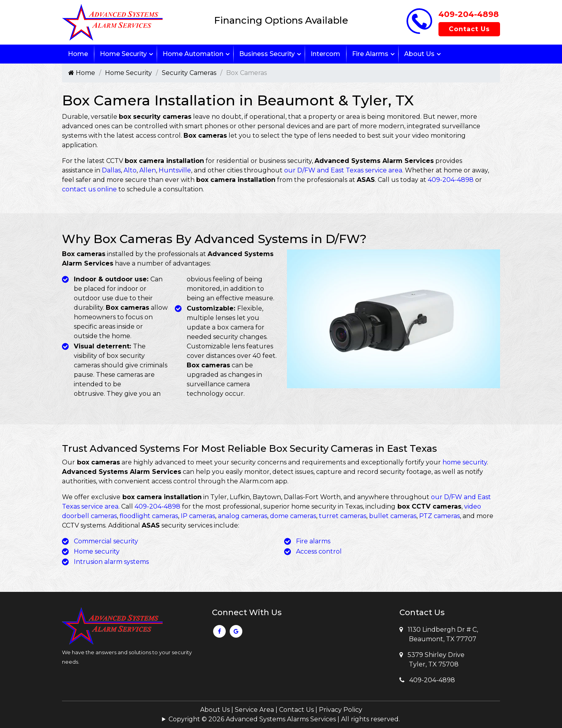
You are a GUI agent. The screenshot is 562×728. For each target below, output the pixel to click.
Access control (319, 551)
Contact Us (469, 29)
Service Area (254, 710)
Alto (130, 170)
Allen (148, 170)
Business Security (267, 54)
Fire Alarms (370, 54)
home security (465, 462)
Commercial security (106, 541)
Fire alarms (313, 541)
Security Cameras (189, 73)
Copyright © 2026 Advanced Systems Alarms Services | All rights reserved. (284, 719)
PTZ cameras (439, 516)
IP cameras (198, 516)
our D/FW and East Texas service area (343, 170)
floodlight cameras (149, 516)
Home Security (123, 54)
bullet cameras (393, 516)
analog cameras (243, 516)
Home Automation (193, 54)
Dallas (111, 170)
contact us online (89, 189)
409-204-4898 (469, 14)
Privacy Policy (341, 710)
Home (78, 54)
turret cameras (343, 516)
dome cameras (293, 516)
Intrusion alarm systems (111, 562)
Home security (97, 551)
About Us (419, 54)
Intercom (325, 54)
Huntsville (175, 170)
